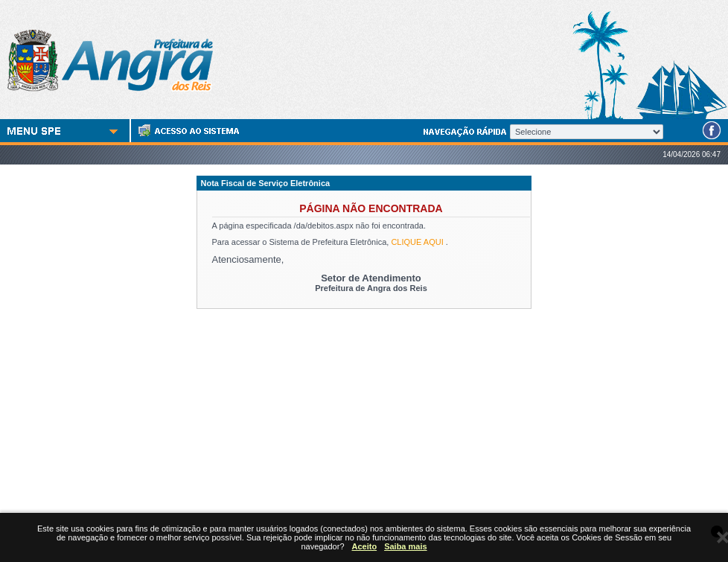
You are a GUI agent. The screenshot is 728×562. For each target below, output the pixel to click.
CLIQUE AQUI (417, 242)
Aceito (365, 546)
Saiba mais (405, 546)
